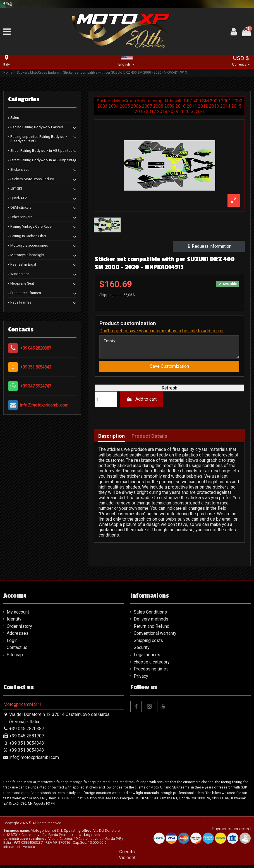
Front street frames (26, 293)
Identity (14, 622)
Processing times (151, 672)
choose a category (152, 665)
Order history (19, 629)
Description (112, 439)
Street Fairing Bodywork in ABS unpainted (43, 160)
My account (18, 615)
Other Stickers (21, 217)
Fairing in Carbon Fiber (28, 236)
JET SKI (16, 188)
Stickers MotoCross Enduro (32, 179)
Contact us (17, 650)
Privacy (141, 679)
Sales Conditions (150, 615)
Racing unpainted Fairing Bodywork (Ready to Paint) (39, 139)
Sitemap (15, 657)
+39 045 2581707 (27, 739)
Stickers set (20, 169)
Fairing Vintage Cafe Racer (32, 226)
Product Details (149, 439)
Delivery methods (151, 622)
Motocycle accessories (29, 245)
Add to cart (142, 402)
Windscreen (20, 274)
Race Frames (21, 302)
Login (12, 643)
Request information (209, 246)
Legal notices (147, 657)
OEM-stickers (21, 207)
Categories (24, 99)
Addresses (18, 636)
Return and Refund (152, 629)
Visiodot (127, 860)
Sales (15, 118)
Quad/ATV (19, 198)
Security (142, 650)
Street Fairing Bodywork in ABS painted (41, 151)
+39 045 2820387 (36, 348)
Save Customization (169, 369)
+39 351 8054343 (36, 367)
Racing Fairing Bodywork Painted (37, 127)
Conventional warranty (155, 636)
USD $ (241, 62)
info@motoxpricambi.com (44, 405)
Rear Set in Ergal (23, 264)
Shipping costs (148, 643)
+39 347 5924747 (36, 386)
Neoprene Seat (22, 283)
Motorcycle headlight (27, 255)
